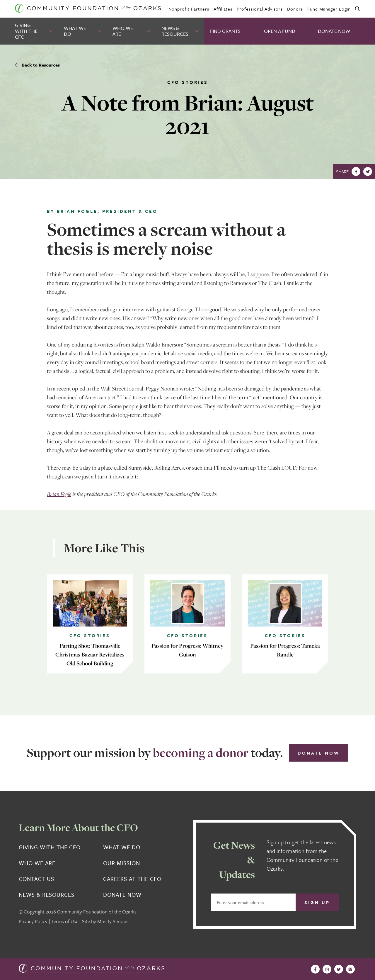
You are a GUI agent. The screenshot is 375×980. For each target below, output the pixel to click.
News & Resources (175, 31)
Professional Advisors (260, 9)
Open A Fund (280, 31)
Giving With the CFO (26, 31)
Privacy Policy (33, 921)
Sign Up (317, 902)
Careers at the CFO (132, 879)
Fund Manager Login (329, 9)
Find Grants (225, 31)
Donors (295, 9)
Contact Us (36, 879)
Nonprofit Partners (189, 9)
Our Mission (122, 863)
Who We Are (123, 31)
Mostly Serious (113, 921)
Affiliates (223, 9)
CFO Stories (188, 82)
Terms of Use (65, 921)
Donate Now (334, 31)
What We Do (75, 31)
